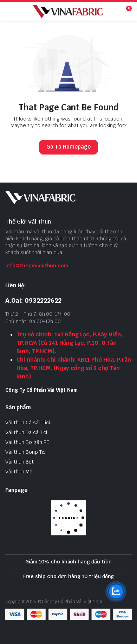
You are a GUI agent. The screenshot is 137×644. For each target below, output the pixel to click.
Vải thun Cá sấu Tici (28, 423)
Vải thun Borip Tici (26, 452)
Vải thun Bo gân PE (27, 442)
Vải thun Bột (19, 462)
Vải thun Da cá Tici (26, 432)
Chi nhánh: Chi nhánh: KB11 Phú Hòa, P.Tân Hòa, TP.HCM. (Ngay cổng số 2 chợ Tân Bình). (74, 368)
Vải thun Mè (19, 472)
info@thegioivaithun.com (37, 266)
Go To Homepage (68, 147)
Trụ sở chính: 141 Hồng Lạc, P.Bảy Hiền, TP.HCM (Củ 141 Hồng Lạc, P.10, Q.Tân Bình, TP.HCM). (70, 343)
